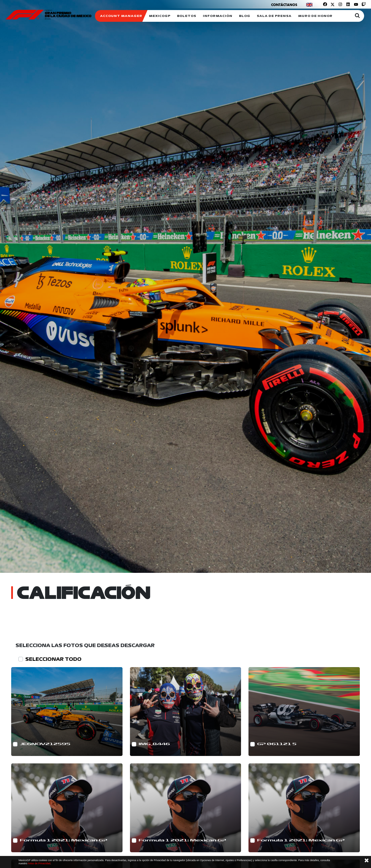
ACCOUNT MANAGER (121, 16)
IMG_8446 (154, 744)
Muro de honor (315, 16)
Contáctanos (284, 5)
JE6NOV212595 (45, 744)
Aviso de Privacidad (39, 863)
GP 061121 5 (277, 744)
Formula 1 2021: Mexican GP (64, 840)
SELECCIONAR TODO (53, 659)
